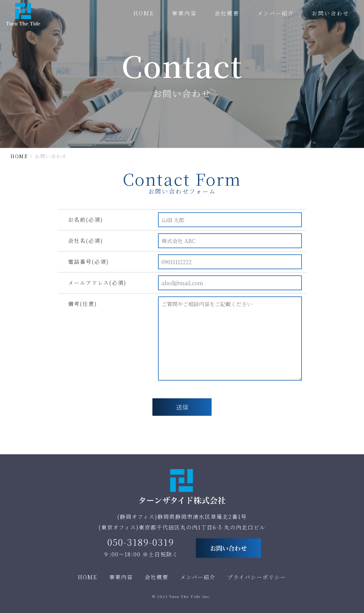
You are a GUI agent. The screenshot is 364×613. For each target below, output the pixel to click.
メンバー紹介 (276, 13)
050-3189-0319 (141, 542)
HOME (144, 13)
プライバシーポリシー (257, 577)
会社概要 (227, 13)
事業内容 (184, 13)
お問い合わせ (331, 13)
